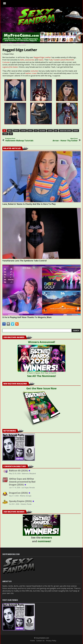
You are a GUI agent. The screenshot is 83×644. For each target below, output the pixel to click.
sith (11, 134)
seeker (5, 134)
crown (30, 131)
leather (50, 131)
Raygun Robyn (9, 54)
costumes (35, 71)
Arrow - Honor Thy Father (65, 140)
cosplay (16, 131)
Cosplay (10, 45)
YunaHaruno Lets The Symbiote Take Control (24, 261)
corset (10, 131)
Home (4, 45)
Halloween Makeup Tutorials (19, 140)
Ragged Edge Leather (42, 57)
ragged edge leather (65, 131)
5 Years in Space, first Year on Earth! (42, 373)
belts (22, 60)
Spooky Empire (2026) (22, 501)
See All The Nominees (41, 376)
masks (41, 60)
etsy (36, 131)
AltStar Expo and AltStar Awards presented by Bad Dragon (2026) (22, 482)
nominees (44, 541)
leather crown (31, 73)
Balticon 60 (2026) (20, 471)
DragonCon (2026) (20, 493)
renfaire (76, 131)
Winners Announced (41, 342)
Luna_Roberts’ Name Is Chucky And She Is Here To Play (29, 204)
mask (56, 131)
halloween (42, 131)
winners (47, 537)
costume (23, 131)
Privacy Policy (51, 641)
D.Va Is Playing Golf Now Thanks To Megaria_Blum (27, 317)
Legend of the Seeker (10, 67)
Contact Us (40, 641)
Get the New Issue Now (41, 388)
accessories (30, 60)
